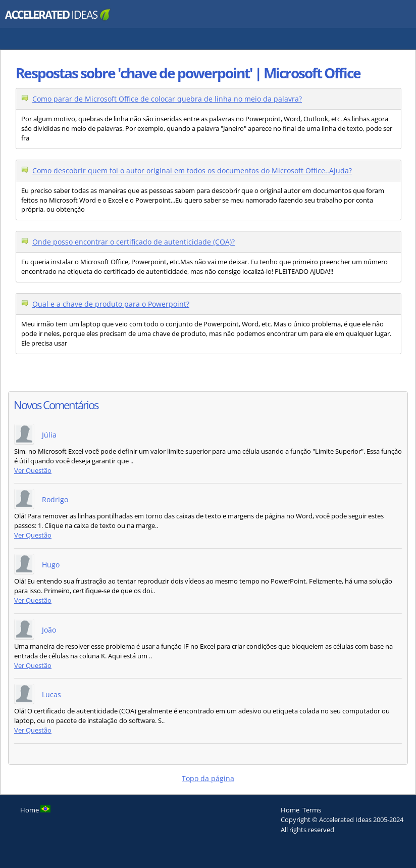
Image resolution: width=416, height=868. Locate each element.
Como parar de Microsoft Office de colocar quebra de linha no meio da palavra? (167, 99)
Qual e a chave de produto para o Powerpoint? (111, 304)
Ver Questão (33, 471)
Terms (312, 810)
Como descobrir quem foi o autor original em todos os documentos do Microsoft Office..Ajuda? (192, 171)
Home (290, 810)
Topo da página (208, 778)
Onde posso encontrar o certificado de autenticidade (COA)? (134, 242)
